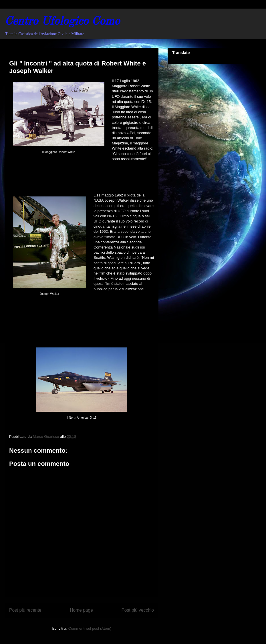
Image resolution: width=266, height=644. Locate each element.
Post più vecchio (138, 610)
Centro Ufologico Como (62, 22)
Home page (81, 610)
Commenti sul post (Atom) (90, 628)
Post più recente (25, 610)
